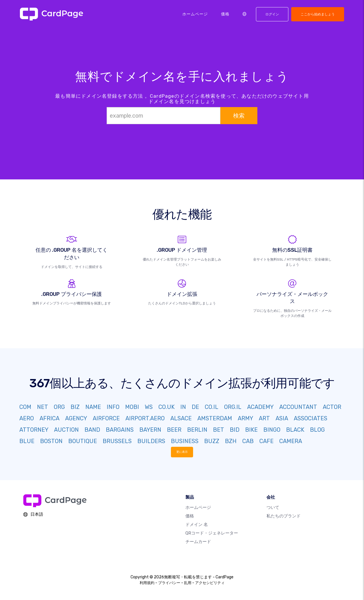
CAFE (266, 441)
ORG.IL (233, 407)
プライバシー (169, 583)
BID (235, 430)
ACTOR (332, 407)
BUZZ (212, 441)
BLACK (295, 430)
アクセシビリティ (210, 583)
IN (183, 407)
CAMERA (291, 441)
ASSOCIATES (311, 418)
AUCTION (66, 430)
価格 (225, 14)
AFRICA (49, 418)
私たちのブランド (284, 516)
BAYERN (150, 430)
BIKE (251, 430)
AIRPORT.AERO (145, 418)
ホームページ (195, 14)
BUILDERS (151, 441)
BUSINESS (185, 441)
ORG (59, 407)
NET (43, 407)
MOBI (132, 407)
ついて (273, 507)
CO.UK (167, 407)
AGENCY (76, 418)
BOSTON (51, 441)
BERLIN (197, 430)
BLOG (317, 430)
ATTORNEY (34, 430)
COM (25, 407)
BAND (92, 430)
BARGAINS (120, 430)
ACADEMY (260, 407)
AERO (27, 418)
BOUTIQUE (83, 441)
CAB (248, 441)
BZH (231, 441)
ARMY (245, 418)
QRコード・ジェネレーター (212, 533)
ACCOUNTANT (298, 407)
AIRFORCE (106, 418)
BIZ (75, 407)
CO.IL (212, 407)
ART (264, 418)
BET (219, 430)
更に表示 (182, 452)
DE (195, 407)
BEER (174, 430)
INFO (113, 407)
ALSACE (181, 418)
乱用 (188, 583)
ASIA (282, 418)
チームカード (198, 542)
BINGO (272, 430)
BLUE (27, 441)
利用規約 (147, 583)
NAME (93, 407)
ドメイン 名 (197, 525)
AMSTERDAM (215, 418)
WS (149, 407)
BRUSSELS (117, 441)
